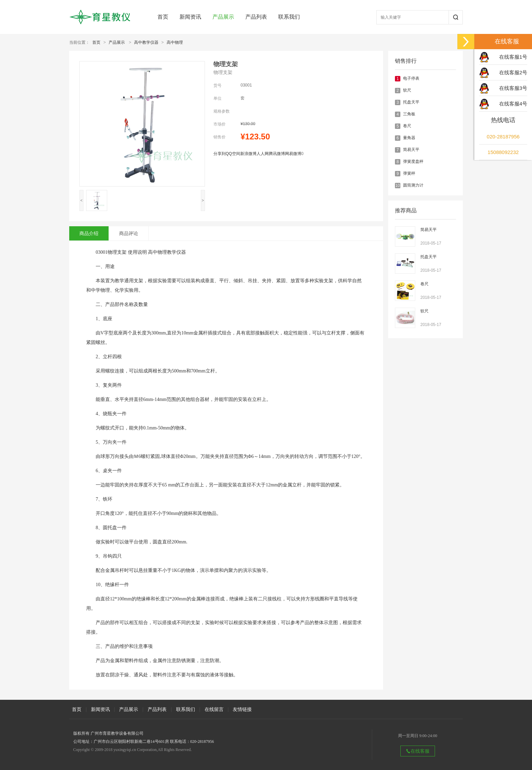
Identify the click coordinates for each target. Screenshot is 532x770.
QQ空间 (233, 154)
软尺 (407, 90)
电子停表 (411, 78)
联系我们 (289, 17)
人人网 (263, 154)
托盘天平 (411, 102)
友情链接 (242, 709)
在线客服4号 (513, 104)
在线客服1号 (513, 57)
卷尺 (407, 126)
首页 (163, 17)
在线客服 (418, 751)
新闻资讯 (190, 17)
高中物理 (175, 42)
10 (397, 186)
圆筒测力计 (413, 185)
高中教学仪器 (146, 42)
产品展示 (223, 17)
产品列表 (256, 17)
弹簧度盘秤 (413, 161)
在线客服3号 (513, 88)
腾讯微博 (277, 154)
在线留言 (214, 709)
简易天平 (411, 150)
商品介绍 (89, 233)
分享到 (220, 154)
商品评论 (129, 233)
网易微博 (293, 154)
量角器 (409, 138)
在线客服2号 (513, 72)
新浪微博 (248, 154)
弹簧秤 (409, 173)
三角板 (409, 114)
